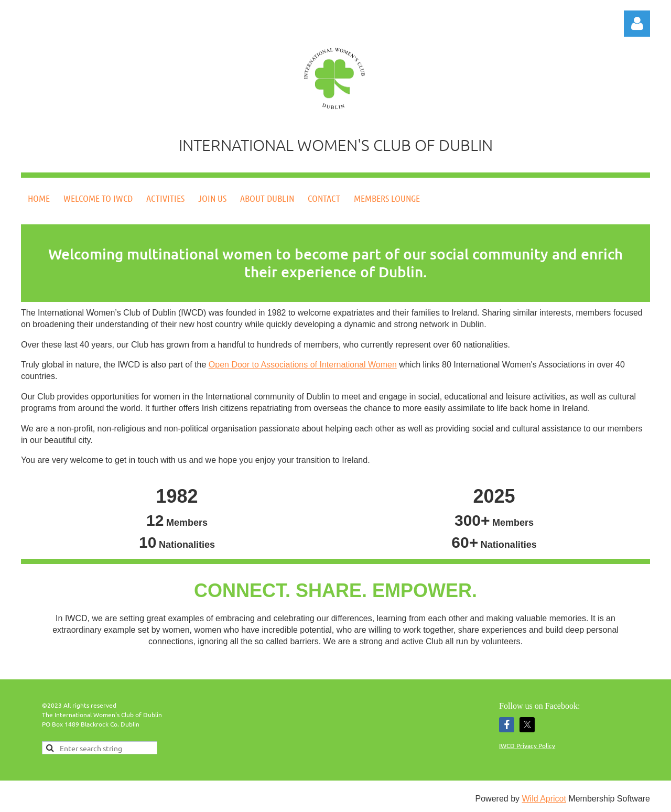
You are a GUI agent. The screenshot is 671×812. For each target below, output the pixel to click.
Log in (637, 24)
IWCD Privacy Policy (527, 745)
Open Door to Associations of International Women (303, 365)
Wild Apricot (544, 799)
